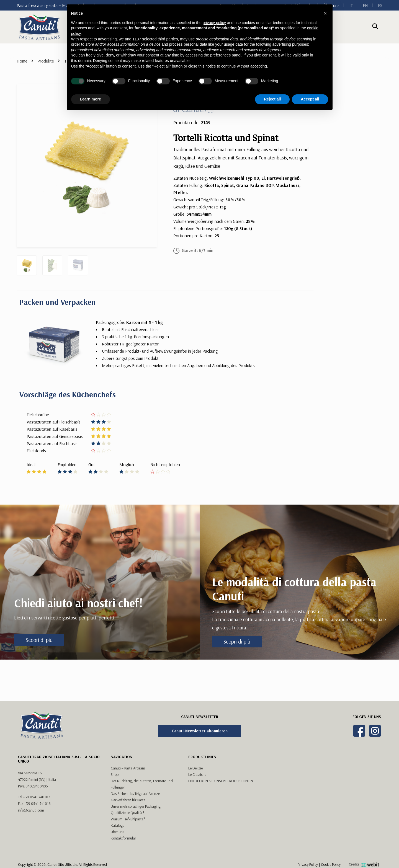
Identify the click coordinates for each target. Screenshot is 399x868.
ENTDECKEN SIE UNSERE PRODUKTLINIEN (221, 781)
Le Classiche (197, 774)
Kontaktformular (123, 838)
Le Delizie (195, 768)
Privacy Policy (308, 864)
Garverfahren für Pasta (128, 800)
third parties (168, 39)
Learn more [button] (91, 99)
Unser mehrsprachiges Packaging (136, 806)
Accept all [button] (310, 99)
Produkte (46, 61)
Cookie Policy (331, 864)
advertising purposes (290, 44)
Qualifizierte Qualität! (127, 813)
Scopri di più (39, 640)
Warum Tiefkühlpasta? (128, 819)
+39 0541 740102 (37, 797)
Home (22, 61)
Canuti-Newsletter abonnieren (200, 731)
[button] (325, 13)
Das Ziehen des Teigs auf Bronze (135, 794)
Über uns (117, 832)
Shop (115, 774)
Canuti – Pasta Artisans (128, 768)
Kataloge (118, 825)
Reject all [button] (272, 99)
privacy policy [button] (214, 23)
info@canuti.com (31, 810)
